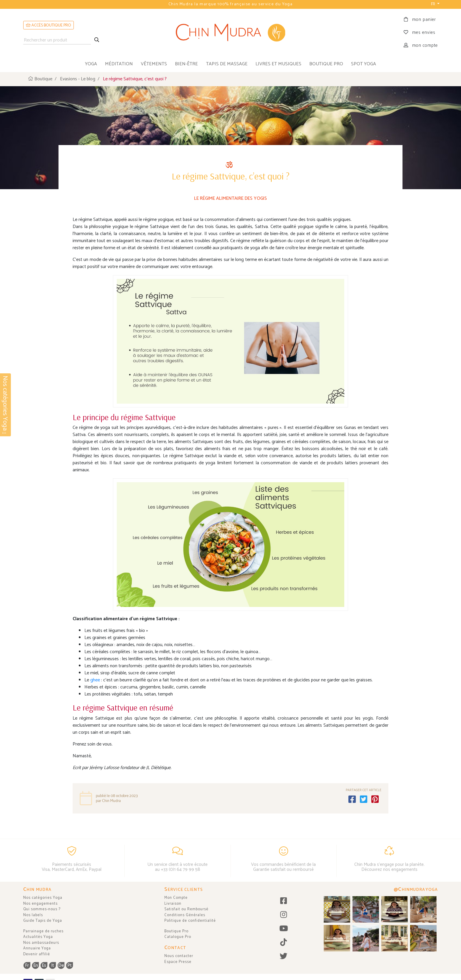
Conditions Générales (185, 915)
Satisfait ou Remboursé (186, 909)
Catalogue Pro (178, 937)
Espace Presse (178, 962)
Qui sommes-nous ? (42, 909)
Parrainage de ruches (43, 931)
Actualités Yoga (38, 937)
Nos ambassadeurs (41, 943)
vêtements (154, 64)
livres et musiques (278, 64)
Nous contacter (179, 956)
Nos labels (33, 915)
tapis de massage (227, 64)
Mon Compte (176, 898)
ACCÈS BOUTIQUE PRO (49, 25)
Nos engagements (40, 904)
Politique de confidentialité (190, 921)
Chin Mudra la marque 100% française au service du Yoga (230, 4)
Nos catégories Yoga (43, 898)
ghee (96, 679)
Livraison (173, 904)
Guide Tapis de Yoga (43, 921)
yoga (91, 64)
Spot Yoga (364, 64)
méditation (119, 64)
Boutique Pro (176, 931)
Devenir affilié (37, 954)
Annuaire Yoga (37, 948)
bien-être (186, 64)
